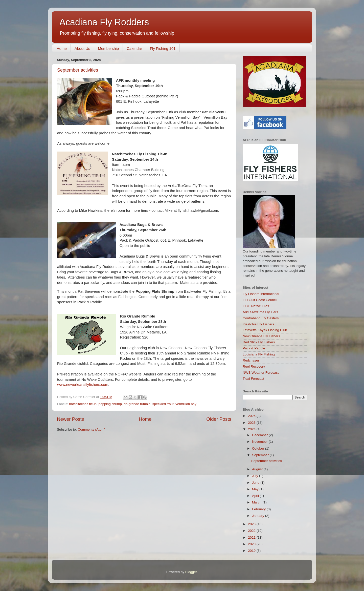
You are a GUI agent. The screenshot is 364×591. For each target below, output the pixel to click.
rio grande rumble (137, 404)
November (260, 442)
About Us (82, 48)
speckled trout (163, 404)
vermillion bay (186, 404)
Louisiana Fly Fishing (259, 354)
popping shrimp (110, 404)
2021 (252, 537)
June (256, 483)
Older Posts (219, 419)
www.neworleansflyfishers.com (83, 385)
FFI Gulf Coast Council (260, 300)
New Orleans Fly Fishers (261, 336)
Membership (108, 48)
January (259, 516)
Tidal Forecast (253, 379)
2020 (252, 544)
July (256, 476)
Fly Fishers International (261, 294)
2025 (252, 423)
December (260, 435)
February (259, 509)
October (259, 448)
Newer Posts (70, 419)
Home (62, 48)
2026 (252, 416)
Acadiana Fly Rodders (104, 22)
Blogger (191, 572)
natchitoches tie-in (83, 404)
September (261, 455)
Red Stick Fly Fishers (259, 342)
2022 (252, 531)
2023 (252, 524)
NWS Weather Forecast (261, 373)
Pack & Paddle (254, 348)
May (256, 489)
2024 (252, 429)
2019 (252, 551)
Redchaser (251, 360)
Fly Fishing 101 (163, 48)
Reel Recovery (254, 366)
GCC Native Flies (256, 306)
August (258, 469)
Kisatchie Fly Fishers (258, 324)
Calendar (134, 48)
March (257, 502)
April (256, 496)
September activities (78, 70)
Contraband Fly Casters (261, 318)
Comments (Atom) (92, 429)
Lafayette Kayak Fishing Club (265, 330)
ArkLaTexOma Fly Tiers (260, 312)
